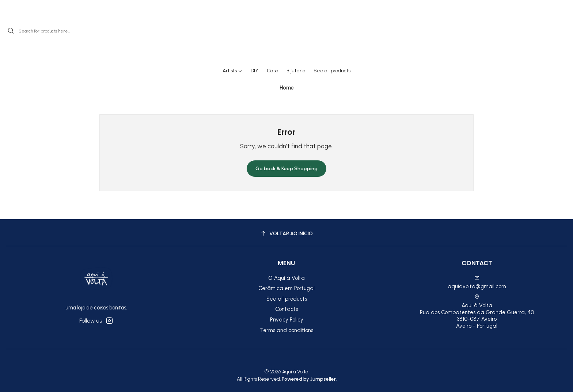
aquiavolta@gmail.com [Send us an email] (477, 283)
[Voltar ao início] (286, 234)
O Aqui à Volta (286, 278)
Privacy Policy (287, 320)
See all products (287, 299)
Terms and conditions (286, 330)
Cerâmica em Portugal (286, 288)
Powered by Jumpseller (309, 379)
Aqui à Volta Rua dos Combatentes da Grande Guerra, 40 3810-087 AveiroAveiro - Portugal (477, 312)
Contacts (286, 309)
